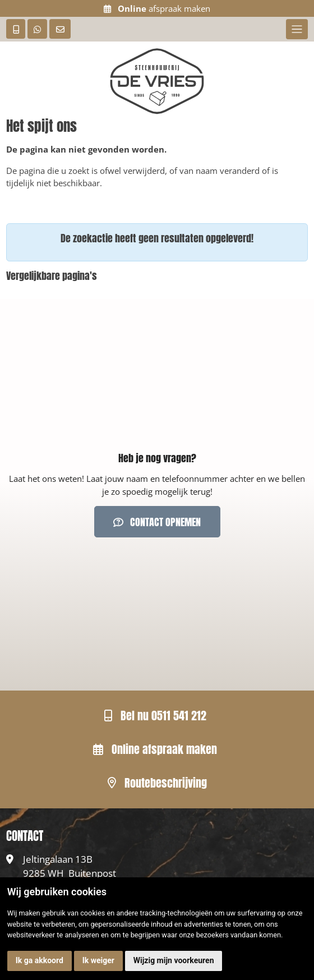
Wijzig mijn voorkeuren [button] (174, 960)
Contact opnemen (157, 522)
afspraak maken (157, 8)
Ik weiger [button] (98, 960)
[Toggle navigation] (297, 29)
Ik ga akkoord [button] (40, 960)
